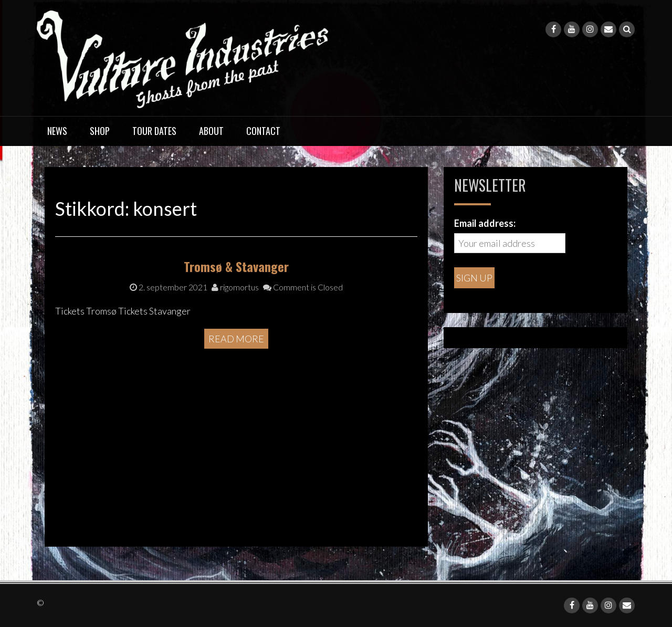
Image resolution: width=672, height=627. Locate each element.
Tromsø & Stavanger (236, 362)
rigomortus (235, 383)
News (57, 131)
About (211, 131)
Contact (263, 131)
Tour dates (154, 131)
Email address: (485, 223)
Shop (100, 131)
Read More (236, 434)
